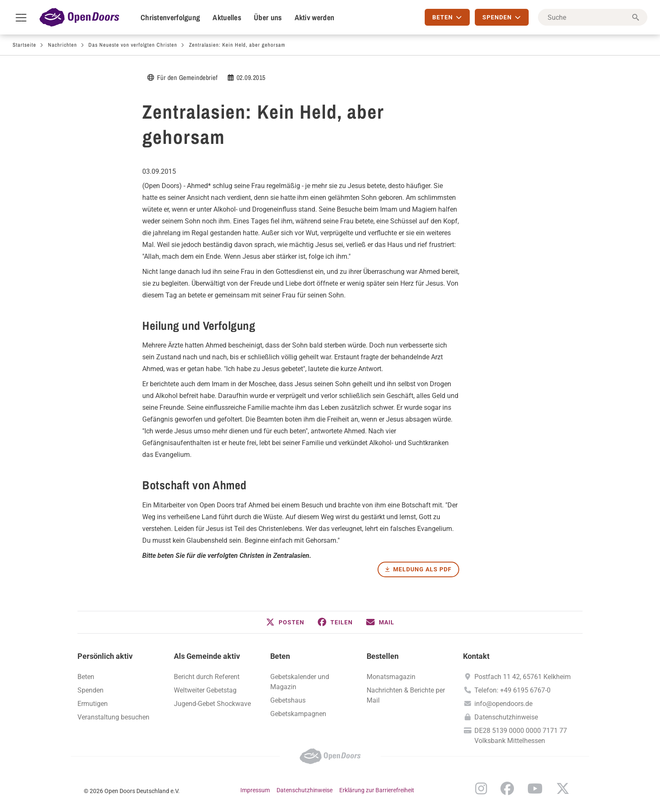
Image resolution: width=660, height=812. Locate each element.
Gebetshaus (288, 700)
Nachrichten (63, 45)
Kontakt (476, 656)
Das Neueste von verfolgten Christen (133, 45)
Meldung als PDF (422, 569)
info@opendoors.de (503, 704)
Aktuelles (227, 17)
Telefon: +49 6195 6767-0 (512, 690)
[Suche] (593, 17)
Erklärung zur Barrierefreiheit (377, 790)
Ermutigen (93, 704)
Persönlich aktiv (105, 656)
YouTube (535, 788)
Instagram (481, 788)
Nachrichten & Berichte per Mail (406, 695)
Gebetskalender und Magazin (300, 682)
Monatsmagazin (391, 677)
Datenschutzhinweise (506, 717)
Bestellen (383, 656)
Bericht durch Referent (207, 677)
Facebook (507, 788)
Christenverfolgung (170, 17)
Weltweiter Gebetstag (205, 690)
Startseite (24, 45)
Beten (86, 677)
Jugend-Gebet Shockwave (212, 704)
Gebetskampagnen (298, 714)
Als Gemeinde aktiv (207, 656)
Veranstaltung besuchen (113, 717)
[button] (285, 622)
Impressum (255, 790)
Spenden (90, 690)
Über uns (268, 17)
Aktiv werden (315, 17)
